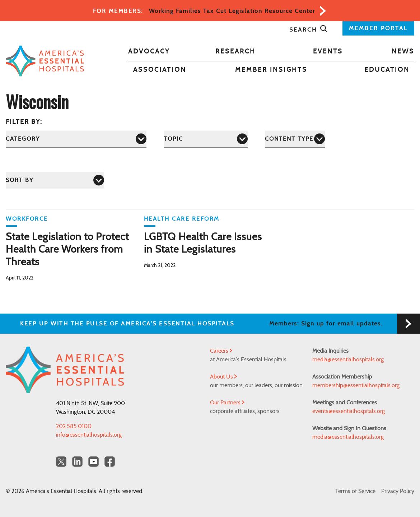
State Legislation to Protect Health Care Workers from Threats (67, 250)
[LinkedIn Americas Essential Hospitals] (77, 462)
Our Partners (227, 403)
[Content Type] (295, 139)
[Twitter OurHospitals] (61, 462)
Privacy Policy (398, 491)
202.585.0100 (74, 426)
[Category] (76, 139)
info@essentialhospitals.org (89, 435)
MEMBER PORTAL (378, 28)
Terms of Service (355, 491)
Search (309, 30)
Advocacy (149, 52)
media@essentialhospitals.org (348, 359)
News (403, 52)
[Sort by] (55, 180)
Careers (221, 351)
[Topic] (206, 139)
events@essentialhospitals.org (349, 411)
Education (387, 70)
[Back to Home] (45, 61)
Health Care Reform (182, 219)
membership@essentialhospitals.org (356, 385)
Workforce (27, 219)
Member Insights (271, 70)
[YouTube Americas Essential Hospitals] (94, 462)
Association (160, 70)
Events (328, 52)
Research (235, 52)
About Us (223, 377)
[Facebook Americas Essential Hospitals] (110, 462)
